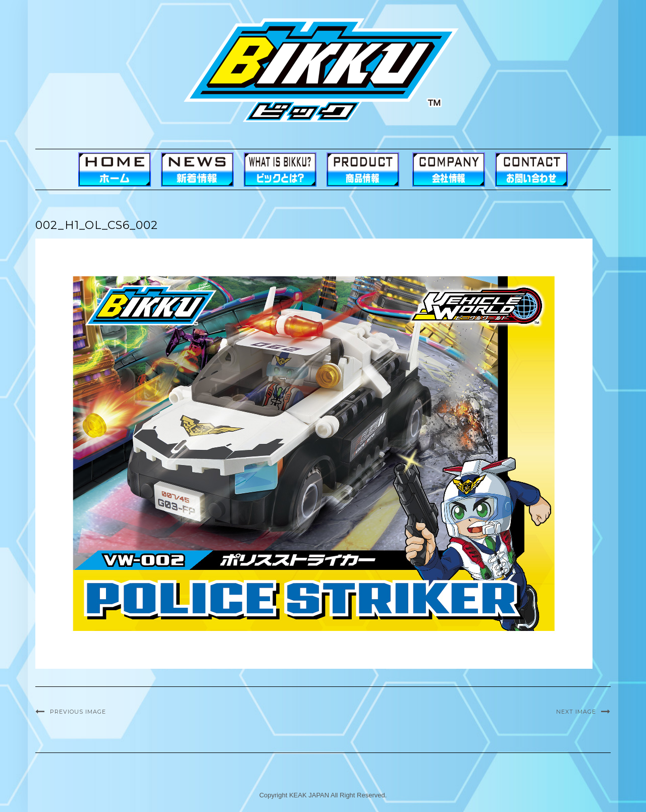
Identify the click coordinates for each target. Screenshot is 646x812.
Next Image (576, 712)
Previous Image (78, 712)
